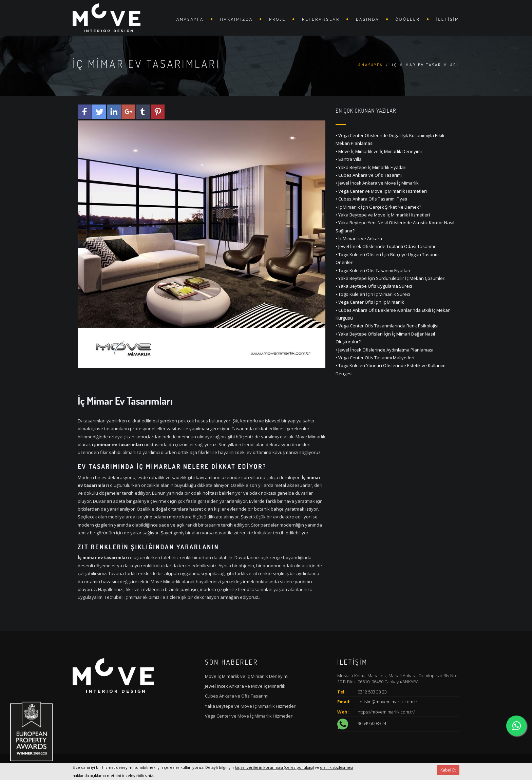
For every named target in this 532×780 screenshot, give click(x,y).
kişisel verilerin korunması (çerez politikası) (274, 767)
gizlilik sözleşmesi (337, 767)
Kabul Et (448, 770)
